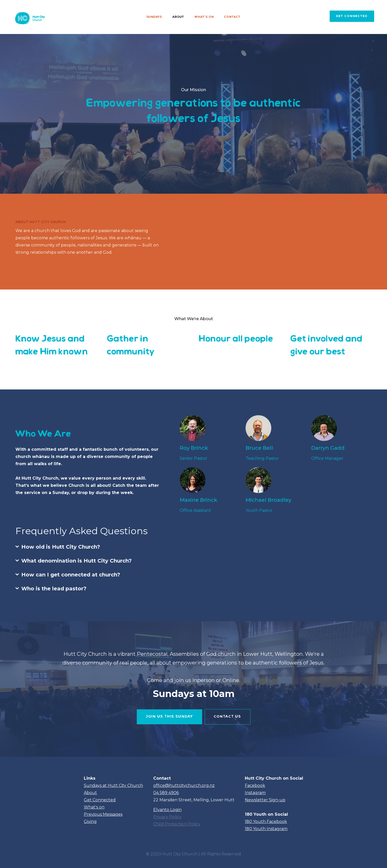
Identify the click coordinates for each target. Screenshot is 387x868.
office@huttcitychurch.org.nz (184, 785)
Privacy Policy (167, 817)
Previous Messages (103, 814)
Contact (232, 17)
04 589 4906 (166, 793)
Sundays (154, 17)
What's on (204, 17)
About (178, 17)
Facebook (255, 785)
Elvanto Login (167, 810)
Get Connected (100, 800)
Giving (90, 822)
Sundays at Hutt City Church (113, 785)
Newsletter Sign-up (265, 800)
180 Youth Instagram (266, 829)
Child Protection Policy (177, 824)
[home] (29, 17)
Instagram (255, 793)
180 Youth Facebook (266, 822)
